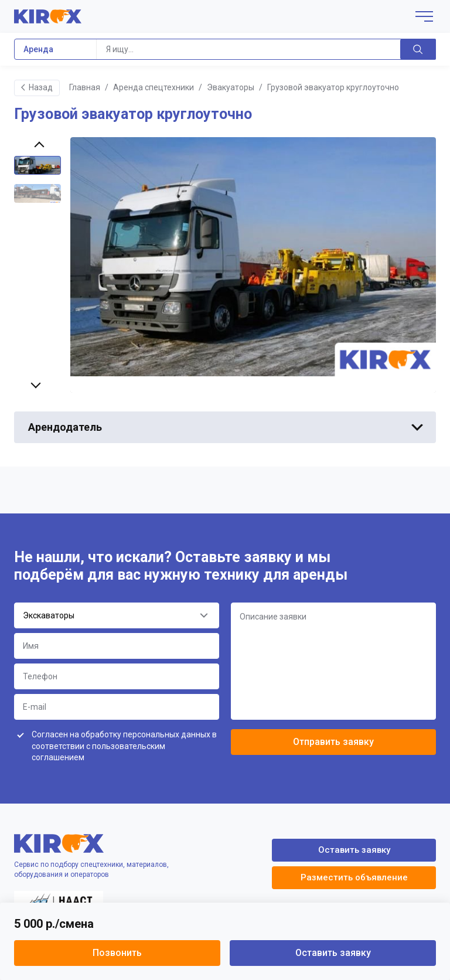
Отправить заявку (333, 742)
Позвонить (117, 953)
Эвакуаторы (231, 87)
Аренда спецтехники (154, 87)
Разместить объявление (354, 877)
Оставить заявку (333, 953)
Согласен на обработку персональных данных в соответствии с (124, 746)
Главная (85, 87)
